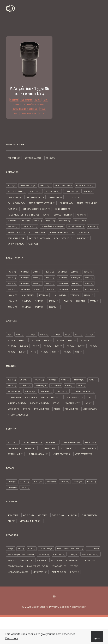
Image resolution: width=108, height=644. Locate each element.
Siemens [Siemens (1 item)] (83, 232)
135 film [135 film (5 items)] (43, 554)
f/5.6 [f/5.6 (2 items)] (67, 352)
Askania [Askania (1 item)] (45, 185)
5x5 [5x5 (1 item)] (11, 549)
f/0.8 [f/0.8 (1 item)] (19, 334)
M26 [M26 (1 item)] (89, 403)
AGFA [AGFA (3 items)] (11, 185)
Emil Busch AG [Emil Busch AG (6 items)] (16, 203)
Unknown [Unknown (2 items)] (83, 238)
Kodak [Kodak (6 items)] (81, 215)
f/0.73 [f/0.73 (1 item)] (31, 334)
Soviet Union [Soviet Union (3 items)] (88, 448)
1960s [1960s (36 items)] (78, 482)
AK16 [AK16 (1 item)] (81, 386)
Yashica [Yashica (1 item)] (33, 244)
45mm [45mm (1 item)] (37, 278)
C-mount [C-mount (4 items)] (59, 554)
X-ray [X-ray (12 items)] (75, 572)
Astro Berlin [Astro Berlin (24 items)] (63, 185)
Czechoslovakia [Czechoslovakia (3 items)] (32, 442)
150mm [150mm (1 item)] (53, 301)
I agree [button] (97, 636)
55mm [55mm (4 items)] (89, 278)
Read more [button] (12, 638)
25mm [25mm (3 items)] (50, 272)
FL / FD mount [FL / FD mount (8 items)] (75, 397)
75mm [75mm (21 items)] (12, 289)
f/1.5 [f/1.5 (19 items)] (36, 340)
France (17, 104)
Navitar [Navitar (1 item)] (13, 226)
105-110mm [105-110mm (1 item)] (28, 295)
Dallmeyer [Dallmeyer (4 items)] (55, 197)
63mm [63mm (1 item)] (37, 283)
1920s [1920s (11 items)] (24, 482)
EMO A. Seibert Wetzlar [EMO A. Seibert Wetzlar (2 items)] (42, 203)
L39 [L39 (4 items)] (56, 403)
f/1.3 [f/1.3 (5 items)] (11, 340)
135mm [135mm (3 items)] (26, 301)
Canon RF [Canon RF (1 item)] (46, 391)
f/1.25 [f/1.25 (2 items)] (12, 346)
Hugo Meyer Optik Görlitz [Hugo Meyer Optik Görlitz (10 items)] (23, 215)
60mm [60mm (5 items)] (24, 283)
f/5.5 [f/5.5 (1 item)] (56, 352)
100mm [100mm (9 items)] (12, 295)
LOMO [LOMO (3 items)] (50, 221)
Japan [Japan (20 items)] (30, 448)
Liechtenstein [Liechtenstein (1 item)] (47, 448)
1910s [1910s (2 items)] (12, 482)
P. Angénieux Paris (34, 104)
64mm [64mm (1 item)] (50, 283)
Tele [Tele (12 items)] (74, 566)
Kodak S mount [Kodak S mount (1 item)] (39, 403)
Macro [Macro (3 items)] (42, 560)
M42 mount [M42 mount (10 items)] (42, 409)
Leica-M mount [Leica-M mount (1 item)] (72, 403)
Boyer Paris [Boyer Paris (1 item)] (53, 191)
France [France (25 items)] (90, 442)
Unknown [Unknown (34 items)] (90, 409)
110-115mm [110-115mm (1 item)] (59, 295)
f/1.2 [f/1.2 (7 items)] (90, 334)
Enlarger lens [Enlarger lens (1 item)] (91, 554)
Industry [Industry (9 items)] (26, 560)
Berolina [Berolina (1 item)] (35, 191)
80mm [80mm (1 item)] (69, 386)
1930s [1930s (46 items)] (38, 482)
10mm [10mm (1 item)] (12, 272)
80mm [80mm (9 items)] (25, 289)
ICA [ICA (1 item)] (46, 215)
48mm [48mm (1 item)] (62, 278)
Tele (43, 109)
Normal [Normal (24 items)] (72, 560)
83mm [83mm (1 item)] (38, 289)
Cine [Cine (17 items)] (73, 554)
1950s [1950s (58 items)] (65, 482)
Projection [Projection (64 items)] (15, 566)
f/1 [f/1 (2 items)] (68, 334)
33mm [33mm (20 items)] (39, 380)
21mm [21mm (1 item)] (37, 272)
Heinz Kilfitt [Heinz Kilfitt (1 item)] (62, 209)
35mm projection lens (25, 109)
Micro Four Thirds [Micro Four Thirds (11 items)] (31, 521)
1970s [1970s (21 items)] (91, 482)
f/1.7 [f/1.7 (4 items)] (60, 340)
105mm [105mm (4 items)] (43, 295)
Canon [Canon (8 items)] (88, 191)
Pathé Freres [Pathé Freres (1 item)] (76, 226)
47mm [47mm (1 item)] (50, 278)
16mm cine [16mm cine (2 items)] (46, 549)
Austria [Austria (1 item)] (13, 442)
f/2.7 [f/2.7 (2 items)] (82, 346)
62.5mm (14, 100)
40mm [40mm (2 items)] (52, 380)
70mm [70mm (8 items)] (89, 283)
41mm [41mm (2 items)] (65, 380)
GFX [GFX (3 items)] (91, 397)
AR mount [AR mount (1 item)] (14, 391)
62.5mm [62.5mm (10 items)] (41, 386)
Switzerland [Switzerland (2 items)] (15, 454)
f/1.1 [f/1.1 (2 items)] (78, 334)
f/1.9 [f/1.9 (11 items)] (85, 340)
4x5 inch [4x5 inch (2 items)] (28, 515)
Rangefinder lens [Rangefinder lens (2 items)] (37, 566)
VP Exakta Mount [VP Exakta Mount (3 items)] (18, 415)
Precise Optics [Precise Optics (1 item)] (16, 232)
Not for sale (29, 113)
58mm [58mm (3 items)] (12, 283)
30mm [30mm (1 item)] (75, 272)
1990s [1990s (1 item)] (25, 487)
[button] (100, 9)
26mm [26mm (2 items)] (12, 380)
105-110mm (26, 100)
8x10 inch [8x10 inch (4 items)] (58, 515)
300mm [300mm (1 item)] (12, 307)
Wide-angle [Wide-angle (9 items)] (59, 572)
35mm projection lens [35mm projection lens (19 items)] (21, 554)
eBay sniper (79, 607)
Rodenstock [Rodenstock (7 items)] (37, 232)
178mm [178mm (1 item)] (67, 301)
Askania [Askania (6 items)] (30, 391)
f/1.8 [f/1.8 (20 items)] (72, 340)
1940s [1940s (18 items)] (51, 482)
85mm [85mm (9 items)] (51, 289)
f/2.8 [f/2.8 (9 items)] (93, 346)
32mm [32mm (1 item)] (88, 272)
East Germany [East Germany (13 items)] (71, 442)
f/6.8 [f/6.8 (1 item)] (79, 352)
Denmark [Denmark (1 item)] (52, 442)
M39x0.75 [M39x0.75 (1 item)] (13, 409)
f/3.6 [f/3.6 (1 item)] (23, 352)
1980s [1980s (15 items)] (12, 487)
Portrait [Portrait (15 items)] (89, 560)
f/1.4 (42, 113)
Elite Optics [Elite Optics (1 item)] (74, 197)
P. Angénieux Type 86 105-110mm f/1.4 (29, 91)
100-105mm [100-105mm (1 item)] (91, 289)
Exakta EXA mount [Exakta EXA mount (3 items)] (52, 397)
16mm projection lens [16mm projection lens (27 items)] (70, 549)
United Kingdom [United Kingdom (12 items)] (38, 454)
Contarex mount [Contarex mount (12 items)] (83, 391)
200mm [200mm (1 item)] (81, 301)
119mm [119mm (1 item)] (88, 295)
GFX (46, 100)
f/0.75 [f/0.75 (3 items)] (44, 334)
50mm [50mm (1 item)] (12, 386)
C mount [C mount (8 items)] (62, 391)
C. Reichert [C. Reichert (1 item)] (72, 191)
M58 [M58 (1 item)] (57, 409)
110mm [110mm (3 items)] (75, 295)
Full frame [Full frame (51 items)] (89, 515)
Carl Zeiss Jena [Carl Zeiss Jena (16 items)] (35, 197)
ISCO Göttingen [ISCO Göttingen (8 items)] (63, 215)
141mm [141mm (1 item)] (40, 301)
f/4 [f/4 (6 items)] (33, 352)
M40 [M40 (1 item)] (26, 409)
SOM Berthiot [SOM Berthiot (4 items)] (16, 238)
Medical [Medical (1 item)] (56, 560)
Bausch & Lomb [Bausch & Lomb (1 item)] (85, 185)
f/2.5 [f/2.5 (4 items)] (70, 346)
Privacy (53, 607)
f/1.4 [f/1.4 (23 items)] (23, 340)
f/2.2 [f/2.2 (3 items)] (47, 346)
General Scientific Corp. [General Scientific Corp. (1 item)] (36, 209)
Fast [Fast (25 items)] (12, 560)
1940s (38, 100)
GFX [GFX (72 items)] (11, 521)
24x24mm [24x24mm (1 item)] (93, 549)
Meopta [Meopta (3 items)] (65, 221)
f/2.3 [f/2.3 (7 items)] (59, 346)
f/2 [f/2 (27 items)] (36, 346)
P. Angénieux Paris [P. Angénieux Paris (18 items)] (52, 226)
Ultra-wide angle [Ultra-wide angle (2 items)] (18, 572)
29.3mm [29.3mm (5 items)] (25, 380)
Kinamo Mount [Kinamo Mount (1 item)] (17, 403)
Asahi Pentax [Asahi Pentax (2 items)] (28, 185)
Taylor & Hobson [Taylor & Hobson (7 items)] (39, 238)
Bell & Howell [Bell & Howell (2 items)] (16, 191)
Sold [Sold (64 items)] (50, 158)
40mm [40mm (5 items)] (24, 278)
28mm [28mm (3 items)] (62, 272)
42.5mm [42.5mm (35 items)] (79, 380)
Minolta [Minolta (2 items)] (80, 221)
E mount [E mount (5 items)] (31, 397)
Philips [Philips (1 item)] (93, 226)
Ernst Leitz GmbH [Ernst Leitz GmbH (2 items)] (87, 203)
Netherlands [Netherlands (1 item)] (68, 448)
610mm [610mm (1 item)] (40, 307)
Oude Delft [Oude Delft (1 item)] (30, 226)
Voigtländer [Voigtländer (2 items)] (16, 244)
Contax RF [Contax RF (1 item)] (14, 397)
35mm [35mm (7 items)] (12, 278)
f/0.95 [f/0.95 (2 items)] (56, 334)
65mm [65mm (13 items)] (63, 283)
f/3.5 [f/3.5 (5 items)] (11, 352)
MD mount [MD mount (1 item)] (72, 409)
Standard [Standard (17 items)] (59, 566)
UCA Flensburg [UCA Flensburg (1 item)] (63, 238)
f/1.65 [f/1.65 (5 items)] (24, 346)
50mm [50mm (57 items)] (76, 278)
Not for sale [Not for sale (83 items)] (33, 158)
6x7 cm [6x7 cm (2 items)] (43, 515)
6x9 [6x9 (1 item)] (21, 549)
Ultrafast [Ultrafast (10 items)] (40, 572)
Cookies (65, 607)
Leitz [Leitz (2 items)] (38, 221)
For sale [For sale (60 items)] (14, 158)
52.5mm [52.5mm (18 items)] (26, 386)
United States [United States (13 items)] (61, 454)
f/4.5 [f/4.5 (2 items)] (44, 352)
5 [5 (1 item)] (10, 334)
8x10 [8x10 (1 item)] (32, 549)
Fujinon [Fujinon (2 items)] (13, 209)
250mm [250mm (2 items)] (95, 301)
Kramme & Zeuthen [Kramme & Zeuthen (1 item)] (19, 221)
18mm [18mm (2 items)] (24, 272)
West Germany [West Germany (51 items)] (84, 454)
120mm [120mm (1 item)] (12, 301)
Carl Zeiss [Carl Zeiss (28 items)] (14, 197)
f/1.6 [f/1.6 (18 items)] (48, 340)
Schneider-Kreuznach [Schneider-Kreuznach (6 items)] (61, 232)
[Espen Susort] (10, 9)
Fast (16, 113)
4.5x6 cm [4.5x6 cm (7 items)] (13, 515)
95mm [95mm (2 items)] (76, 289)
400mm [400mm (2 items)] (26, 307)
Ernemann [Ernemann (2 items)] (66, 203)
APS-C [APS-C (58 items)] (73, 515)
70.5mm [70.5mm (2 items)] (56, 386)
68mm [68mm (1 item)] (76, 283)
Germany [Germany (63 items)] (14, 448)
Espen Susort (40, 607)
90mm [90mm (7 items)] (64, 289)
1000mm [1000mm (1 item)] (54, 307)
